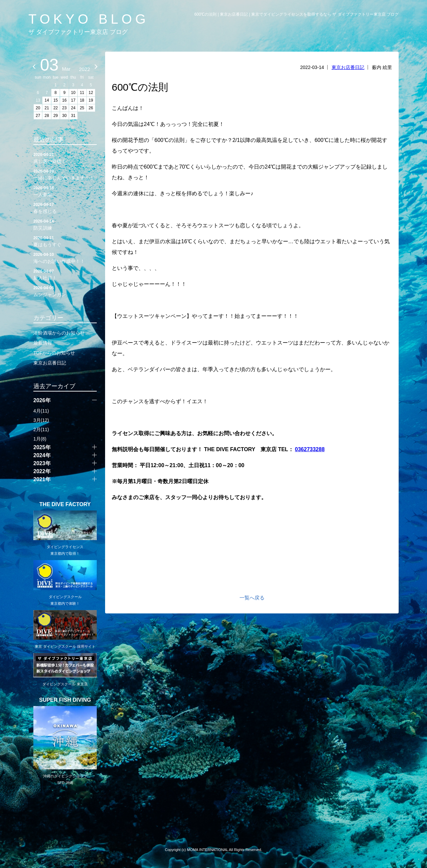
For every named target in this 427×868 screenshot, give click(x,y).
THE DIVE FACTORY (65, 504)
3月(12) (41, 420)
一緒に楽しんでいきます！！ (65, 174)
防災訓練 (65, 224)
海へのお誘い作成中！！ (65, 258)
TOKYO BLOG (89, 19)
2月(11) (41, 430)
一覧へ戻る (252, 598)
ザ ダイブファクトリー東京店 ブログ (78, 32)
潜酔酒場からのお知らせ (59, 333)
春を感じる (65, 208)
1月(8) (40, 439)
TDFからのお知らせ (54, 353)
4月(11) (41, 411)
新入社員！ (65, 274)
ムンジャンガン (65, 291)
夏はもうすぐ (65, 241)
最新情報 (43, 343)
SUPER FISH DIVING (65, 700)
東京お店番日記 (348, 67)
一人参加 (65, 191)
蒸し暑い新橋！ (65, 158)
